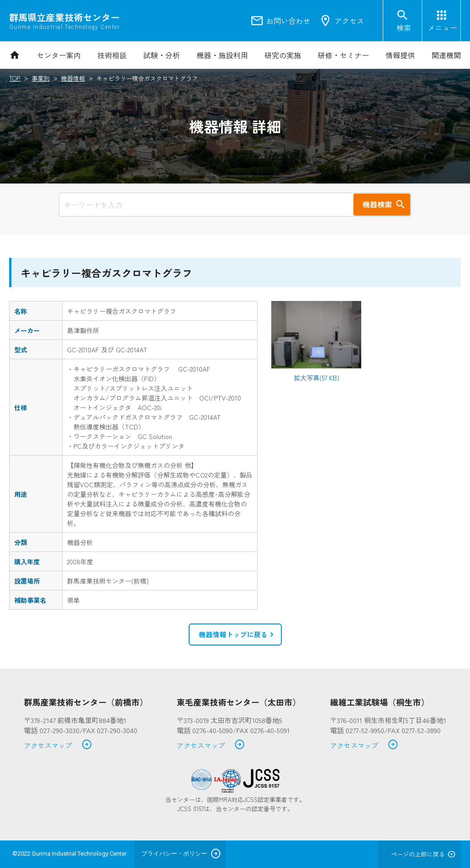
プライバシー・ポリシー (174, 854)
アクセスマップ (58, 746)
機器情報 (73, 78)
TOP (15, 78)
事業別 (41, 78)
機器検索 (377, 204)
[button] (235, 634)
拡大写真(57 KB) (316, 378)
